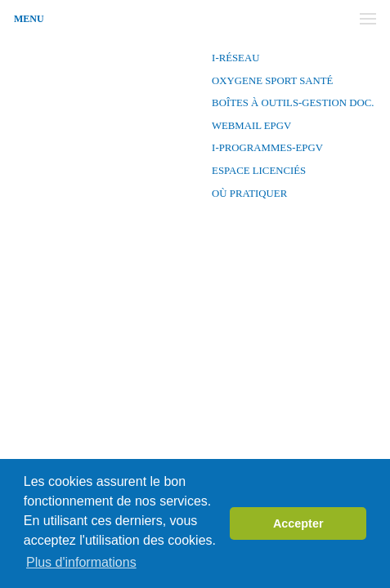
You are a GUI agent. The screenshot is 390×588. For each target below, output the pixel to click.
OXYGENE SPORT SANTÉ (271, 81)
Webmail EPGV (250, 126)
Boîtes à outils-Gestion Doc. (292, 103)
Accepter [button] (298, 523)
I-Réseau (235, 58)
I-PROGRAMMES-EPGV (266, 148)
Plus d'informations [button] (81, 562)
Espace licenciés (258, 171)
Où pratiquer (248, 194)
